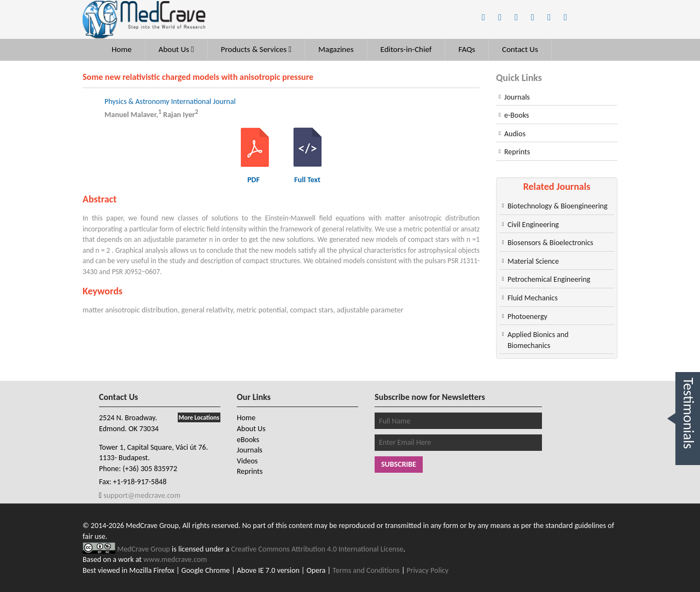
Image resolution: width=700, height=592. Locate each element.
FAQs (467, 49)
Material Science (533, 261)
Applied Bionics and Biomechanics (538, 340)
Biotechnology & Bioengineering (558, 206)
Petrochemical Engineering (549, 279)
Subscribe (399, 464)
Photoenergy (527, 317)
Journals (517, 97)
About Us (176, 49)
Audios (515, 134)
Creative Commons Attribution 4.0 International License (317, 549)
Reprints (517, 152)
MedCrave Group (144, 549)
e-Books (517, 115)
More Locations (199, 417)
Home (122, 49)
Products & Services (256, 49)
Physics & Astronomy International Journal (170, 101)
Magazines (336, 49)
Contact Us (520, 49)
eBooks (248, 440)
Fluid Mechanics (533, 298)
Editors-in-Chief (406, 49)
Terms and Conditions (366, 570)
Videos (247, 461)
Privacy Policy (428, 570)
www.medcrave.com (175, 559)
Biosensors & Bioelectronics (550, 243)
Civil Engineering (533, 225)
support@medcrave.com (141, 495)
